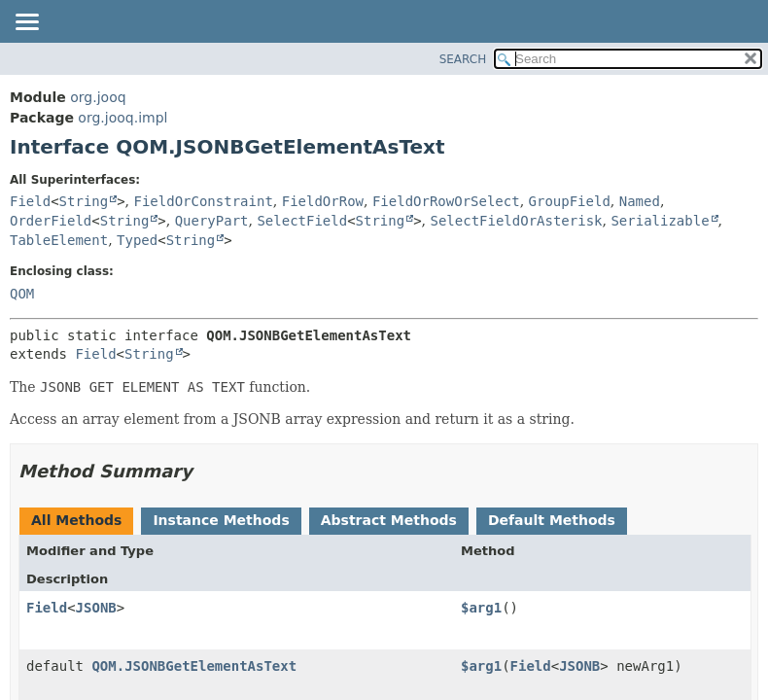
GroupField (570, 201)
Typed (137, 240)
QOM (22, 294)
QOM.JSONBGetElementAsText (194, 666)
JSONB (96, 608)
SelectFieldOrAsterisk (517, 221)
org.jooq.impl (122, 118)
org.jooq (98, 97)
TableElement (59, 240)
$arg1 (481, 608)
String (84, 201)
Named (640, 201)
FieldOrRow (323, 201)
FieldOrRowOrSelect (446, 201)
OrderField (51, 221)
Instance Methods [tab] (221, 520)
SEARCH (463, 59)
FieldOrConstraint (204, 201)
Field (30, 201)
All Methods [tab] (76, 520)
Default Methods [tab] (552, 520)
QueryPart (212, 221)
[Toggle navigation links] (26, 23)
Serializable (660, 221)
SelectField (302, 221)
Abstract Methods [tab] (389, 520)
